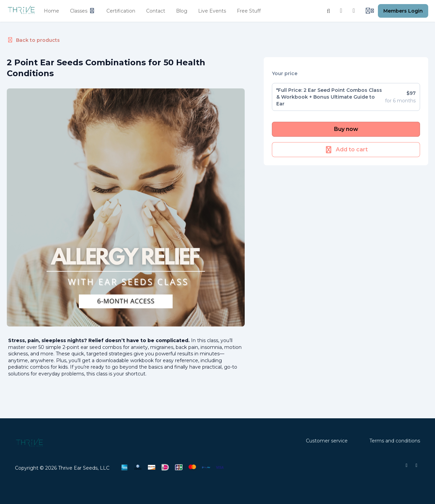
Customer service (327, 441)
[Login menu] (370, 11)
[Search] (329, 11)
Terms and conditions (395, 441)
